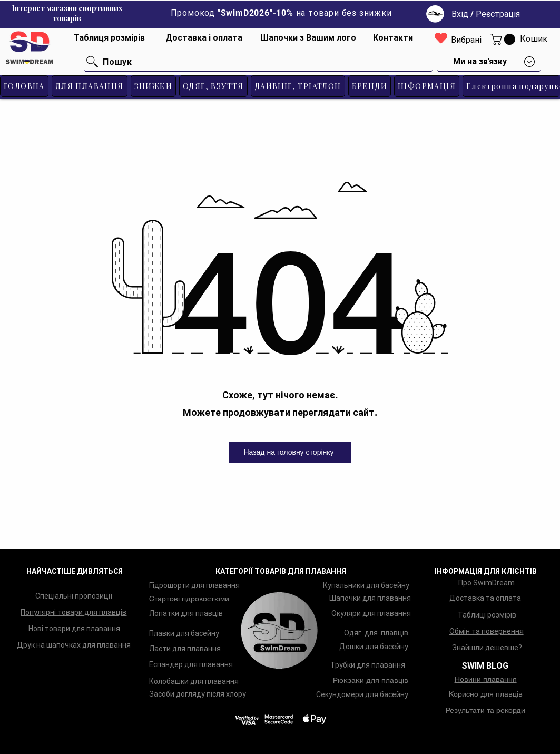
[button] (504, 39)
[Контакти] (393, 38)
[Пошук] (258, 62)
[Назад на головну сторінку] (290, 452)
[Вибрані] (466, 40)
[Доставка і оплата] (204, 38)
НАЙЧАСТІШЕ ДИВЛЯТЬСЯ (75, 571)
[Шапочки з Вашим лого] (308, 38)
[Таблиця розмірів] (109, 38)
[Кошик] (534, 39)
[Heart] (441, 38)
